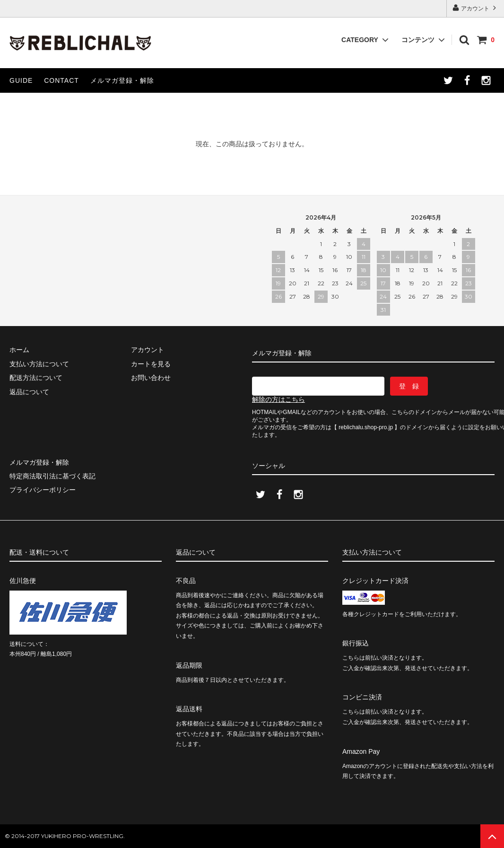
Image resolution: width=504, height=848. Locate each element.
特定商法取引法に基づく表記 (52, 476)
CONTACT (61, 80)
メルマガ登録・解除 (122, 80)
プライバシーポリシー (43, 490)
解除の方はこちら (278, 399)
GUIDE (21, 80)
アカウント (475, 8)
